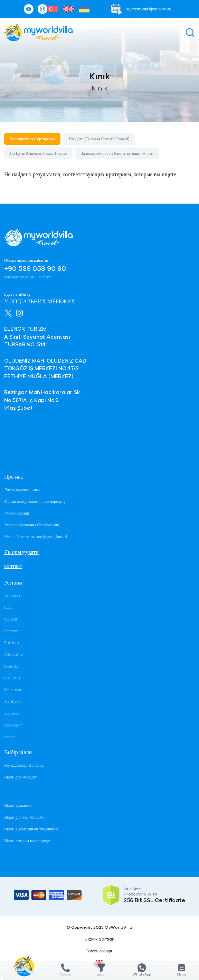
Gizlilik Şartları (99, 939)
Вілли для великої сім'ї (24, 817)
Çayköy (12, 713)
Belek (10, 737)
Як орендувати (21, 552)
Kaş (8, 607)
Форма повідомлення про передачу (35, 501)
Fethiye (12, 643)
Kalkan (11, 619)
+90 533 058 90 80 (35, 269)
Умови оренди (17, 513)
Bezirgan (13, 725)
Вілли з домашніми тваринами (31, 829)
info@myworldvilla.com (27, 277)
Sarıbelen (14, 702)
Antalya (12, 596)
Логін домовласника (22, 490)
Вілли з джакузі (18, 805)
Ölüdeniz (14, 654)
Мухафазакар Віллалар (24, 765)
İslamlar (12, 666)
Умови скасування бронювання (31, 525)
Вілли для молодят (21, 777)
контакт (13, 566)
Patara (11, 631)
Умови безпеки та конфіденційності (36, 537)
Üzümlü (12, 678)
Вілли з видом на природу (27, 841)
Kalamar (13, 690)
